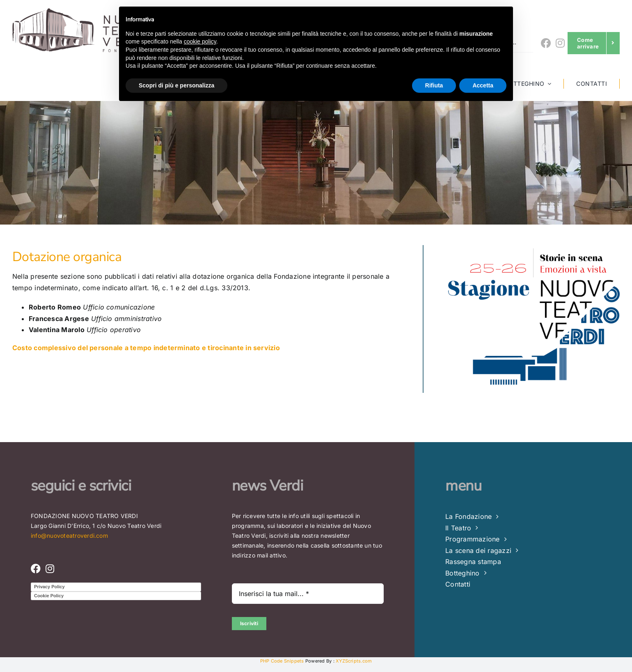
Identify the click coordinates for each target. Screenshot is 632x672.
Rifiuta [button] (434, 85)
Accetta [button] (483, 85)
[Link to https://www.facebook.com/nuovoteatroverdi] (546, 43)
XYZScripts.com (354, 661)
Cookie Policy (49, 596)
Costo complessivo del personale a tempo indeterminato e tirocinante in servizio (146, 348)
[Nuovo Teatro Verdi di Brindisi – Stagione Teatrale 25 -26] (534, 248)
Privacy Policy (49, 587)
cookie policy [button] (200, 41)
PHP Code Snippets (282, 661)
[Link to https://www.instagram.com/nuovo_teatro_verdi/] (560, 43)
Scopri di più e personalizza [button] (176, 85)
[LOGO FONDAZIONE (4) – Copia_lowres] (85, 11)
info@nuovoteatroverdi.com (69, 536)
